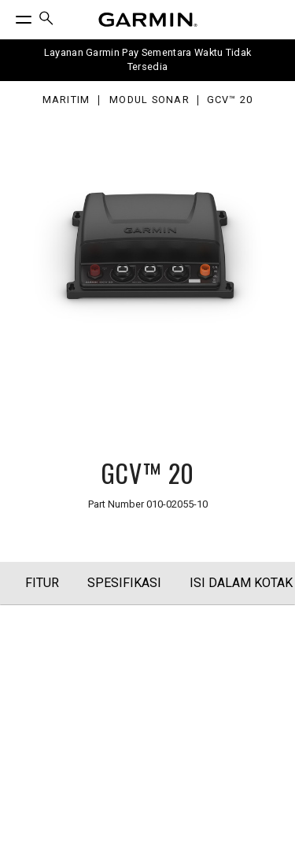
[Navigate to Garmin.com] (148, 20)
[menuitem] (46, 20)
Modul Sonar (149, 100)
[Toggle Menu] (9, 16)
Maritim (66, 100)
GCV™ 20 (230, 100)
